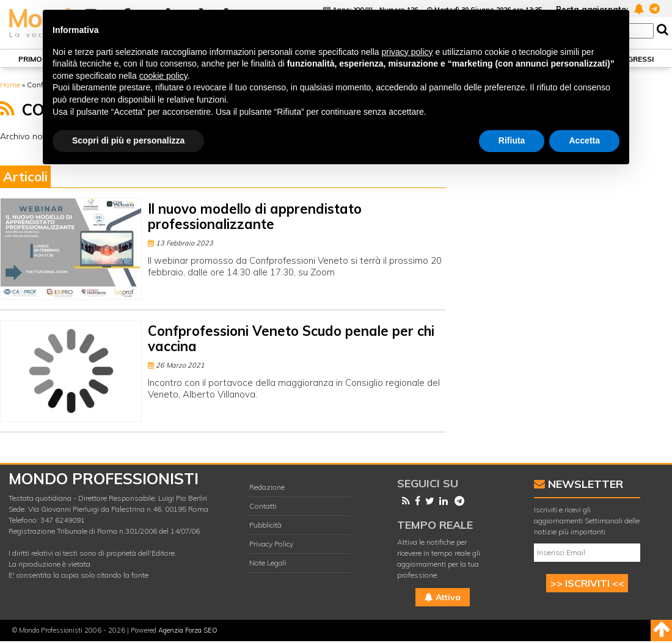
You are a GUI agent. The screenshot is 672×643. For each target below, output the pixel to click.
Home (10, 85)
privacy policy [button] (407, 52)
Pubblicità (265, 525)
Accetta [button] (584, 140)
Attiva (443, 597)
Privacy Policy (271, 544)
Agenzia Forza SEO (188, 630)
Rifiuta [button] (512, 140)
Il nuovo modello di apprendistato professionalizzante (255, 216)
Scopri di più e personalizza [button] (128, 140)
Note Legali (268, 563)
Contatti (263, 506)
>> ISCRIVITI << (587, 583)
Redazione (267, 487)
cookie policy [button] (163, 76)
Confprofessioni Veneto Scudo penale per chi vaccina (291, 339)
